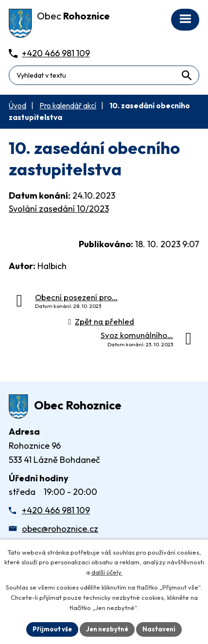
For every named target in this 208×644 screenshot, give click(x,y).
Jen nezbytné (107, 629)
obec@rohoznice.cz (60, 529)
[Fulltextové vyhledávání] (104, 75)
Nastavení (159, 629)
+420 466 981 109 (56, 510)
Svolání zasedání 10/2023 (59, 209)
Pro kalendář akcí (68, 106)
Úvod (17, 106)
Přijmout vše (52, 629)
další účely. (107, 573)
